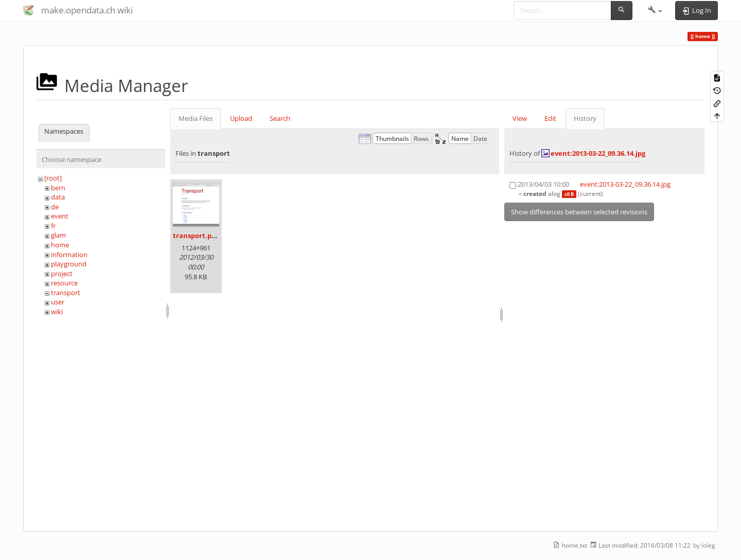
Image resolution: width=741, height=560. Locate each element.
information (69, 255)
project (62, 274)
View (520, 118)
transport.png (196, 236)
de (55, 207)
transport (66, 293)
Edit (550, 118)
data (58, 197)
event (60, 216)
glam (58, 235)
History (585, 118)
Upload (241, 118)
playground (69, 264)
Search (280, 118)
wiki (57, 312)
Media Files (196, 118)
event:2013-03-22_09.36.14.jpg (598, 153)
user (58, 302)
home (60, 245)
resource (64, 283)
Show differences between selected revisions (579, 212)
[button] (655, 10)
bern (58, 188)
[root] (53, 178)
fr (53, 226)
